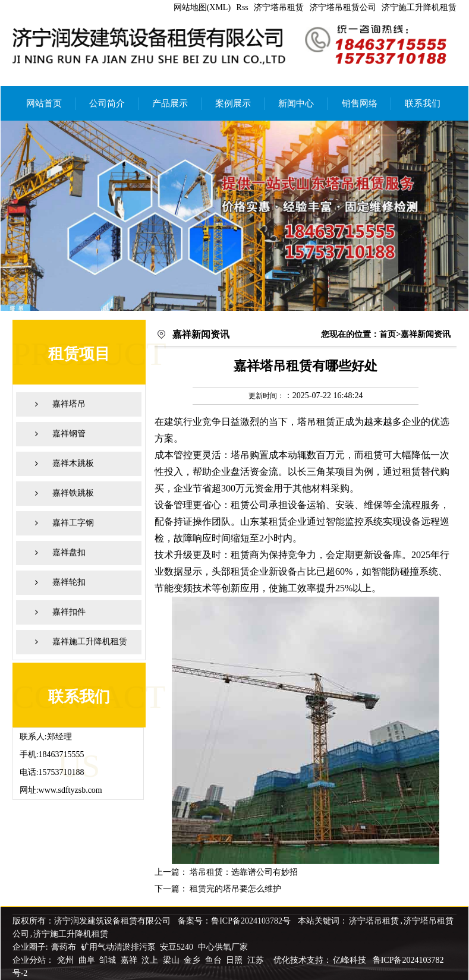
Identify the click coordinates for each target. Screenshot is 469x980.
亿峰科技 (350, 960)
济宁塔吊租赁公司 (343, 7)
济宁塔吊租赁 (279, 7)
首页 (388, 334)
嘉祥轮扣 (69, 582)
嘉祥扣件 (69, 612)
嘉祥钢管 (69, 434)
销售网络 (360, 103)
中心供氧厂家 (223, 947)
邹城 (109, 960)
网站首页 (44, 103)
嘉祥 (130, 960)
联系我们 (423, 103)
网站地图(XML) (202, 7)
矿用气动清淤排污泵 (119, 947)
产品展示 (170, 103)
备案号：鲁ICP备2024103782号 (234, 921)
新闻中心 (296, 103)
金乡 (193, 960)
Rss (243, 7)
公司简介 (107, 103)
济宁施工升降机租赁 (419, 7)
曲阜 (88, 960)
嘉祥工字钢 (73, 523)
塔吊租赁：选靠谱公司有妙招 (244, 872)
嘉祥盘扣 (69, 552)
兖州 (67, 960)
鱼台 (215, 960)
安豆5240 (177, 947)
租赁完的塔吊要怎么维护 (235, 889)
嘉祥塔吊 (69, 404)
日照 (235, 960)
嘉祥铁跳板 (73, 493)
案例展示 (233, 103)
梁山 (172, 960)
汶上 (151, 960)
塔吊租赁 (316, 422)
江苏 (257, 960)
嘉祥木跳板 (73, 463)
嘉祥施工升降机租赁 (90, 642)
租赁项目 (79, 354)
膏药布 (64, 947)
